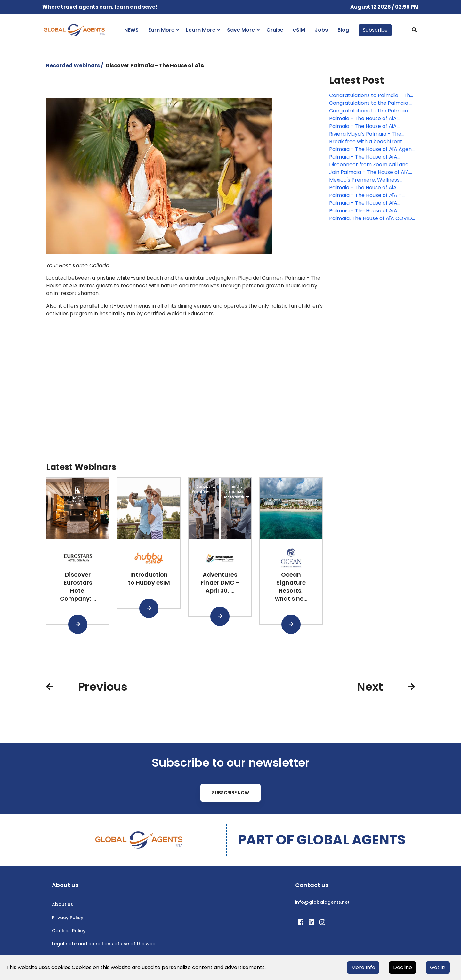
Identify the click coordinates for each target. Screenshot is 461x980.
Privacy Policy (68, 918)
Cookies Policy (69, 931)
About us (62, 904)
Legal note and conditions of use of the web (104, 944)
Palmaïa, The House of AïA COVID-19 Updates (372, 218)
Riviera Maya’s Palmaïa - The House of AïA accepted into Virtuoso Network (365, 134)
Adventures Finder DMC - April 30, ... (220, 583)
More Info (363, 967)
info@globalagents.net (322, 902)
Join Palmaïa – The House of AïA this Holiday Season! (369, 172)
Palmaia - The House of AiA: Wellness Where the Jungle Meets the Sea (372, 119)
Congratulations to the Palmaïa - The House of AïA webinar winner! (371, 103)
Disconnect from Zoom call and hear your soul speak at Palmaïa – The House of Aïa (372, 165)
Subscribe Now (230, 793)
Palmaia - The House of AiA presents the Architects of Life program (367, 126)
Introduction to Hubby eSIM (149, 579)
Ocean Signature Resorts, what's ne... (291, 586)
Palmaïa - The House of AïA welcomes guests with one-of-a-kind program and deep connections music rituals (371, 203)
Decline (403, 967)
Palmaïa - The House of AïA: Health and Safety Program (364, 211)
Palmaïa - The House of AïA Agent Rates (372, 149)
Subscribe (375, 30)
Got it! (438, 967)
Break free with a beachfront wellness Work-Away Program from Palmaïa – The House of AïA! (371, 142)
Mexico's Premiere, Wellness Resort (364, 180)
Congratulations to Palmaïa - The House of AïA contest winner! (371, 95)
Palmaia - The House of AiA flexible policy (363, 188)
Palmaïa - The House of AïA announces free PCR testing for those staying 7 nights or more (368, 157)
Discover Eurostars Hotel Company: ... (78, 586)
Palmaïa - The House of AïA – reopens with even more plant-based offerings (369, 195)
